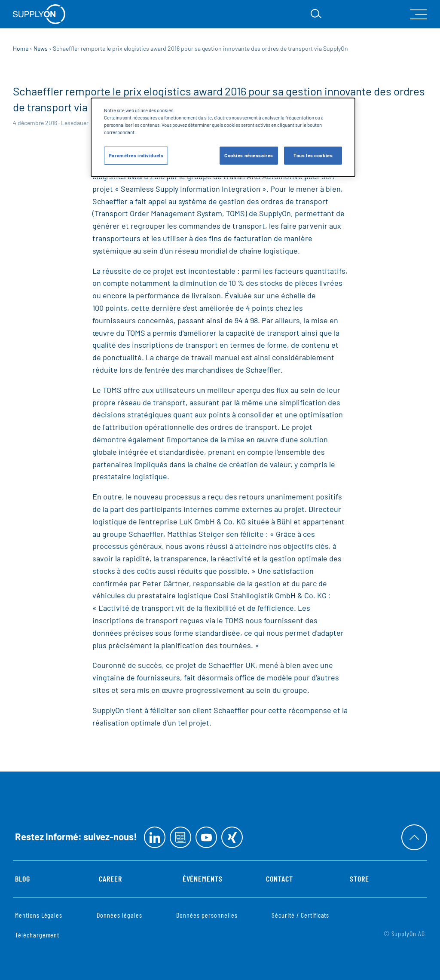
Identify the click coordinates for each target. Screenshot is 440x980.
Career (110, 879)
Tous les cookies (313, 155)
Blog (23, 879)
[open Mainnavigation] (419, 14)
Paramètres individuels (136, 155)
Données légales (119, 915)
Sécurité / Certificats (300, 915)
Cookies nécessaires (249, 155)
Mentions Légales (39, 915)
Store (359, 879)
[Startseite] (39, 14)
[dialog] (223, 137)
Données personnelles (207, 915)
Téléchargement (37, 935)
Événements (203, 879)
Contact (280, 879)
